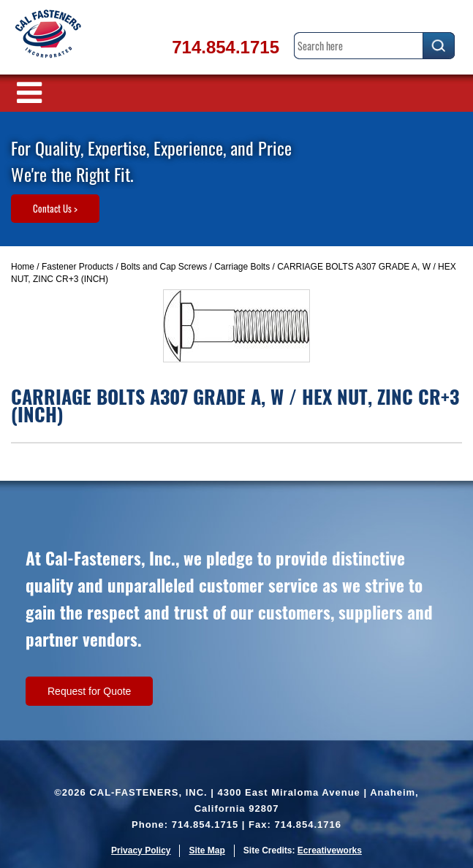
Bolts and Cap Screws (164, 267)
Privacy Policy (141, 850)
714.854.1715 (226, 47)
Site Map (207, 850)
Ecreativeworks (330, 850)
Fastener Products (77, 267)
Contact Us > (55, 208)
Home (23, 267)
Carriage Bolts (242, 267)
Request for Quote (89, 691)
